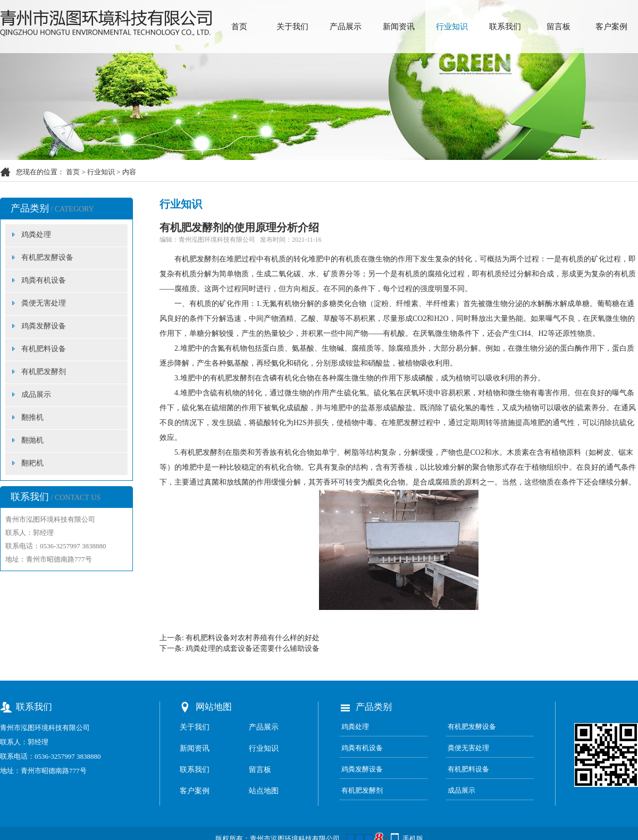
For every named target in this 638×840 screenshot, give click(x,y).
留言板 (559, 27)
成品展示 (36, 394)
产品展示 (346, 27)
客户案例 (611, 27)
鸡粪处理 (36, 235)
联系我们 (505, 27)
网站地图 (214, 707)
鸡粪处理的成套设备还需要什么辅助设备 (253, 648)
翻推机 (32, 417)
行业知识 (452, 27)
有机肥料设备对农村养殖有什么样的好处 (253, 638)
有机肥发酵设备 (47, 257)
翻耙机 (32, 463)
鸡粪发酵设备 (44, 326)
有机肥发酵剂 (44, 372)
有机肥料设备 (44, 349)
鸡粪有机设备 (44, 280)
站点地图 (264, 791)
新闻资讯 (399, 27)
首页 (239, 27)
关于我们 (292, 27)
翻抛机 (32, 440)
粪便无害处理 (44, 303)
